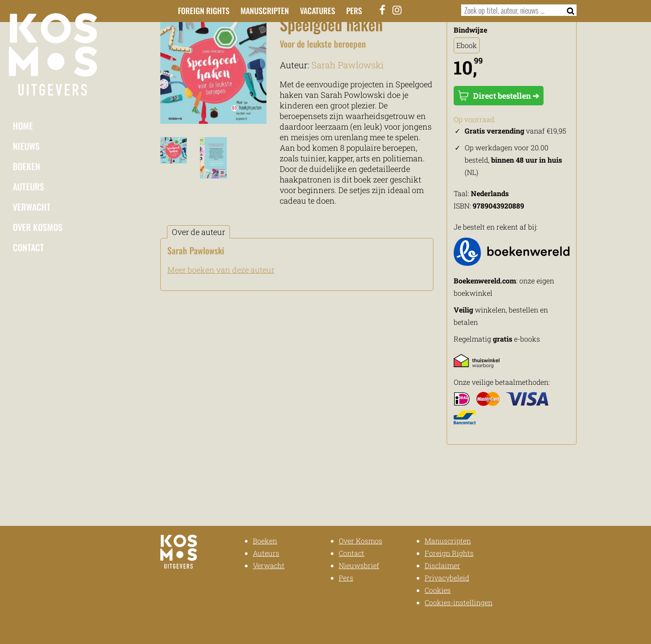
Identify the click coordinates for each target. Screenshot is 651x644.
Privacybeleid (447, 578)
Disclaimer (442, 565)
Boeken (26, 166)
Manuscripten (265, 11)
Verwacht (32, 207)
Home (23, 126)
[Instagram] (397, 10)
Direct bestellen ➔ (499, 96)
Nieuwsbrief (359, 565)
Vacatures (318, 11)
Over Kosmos (38, 227)
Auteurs (28, 186)
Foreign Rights (204, 11)
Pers (354, 11)
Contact (28, 247)
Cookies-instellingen (459, 602)
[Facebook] (383, 10)
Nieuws (26, 146)
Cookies (438, 590)
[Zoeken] (568, 10)
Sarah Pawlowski (348, 65)
